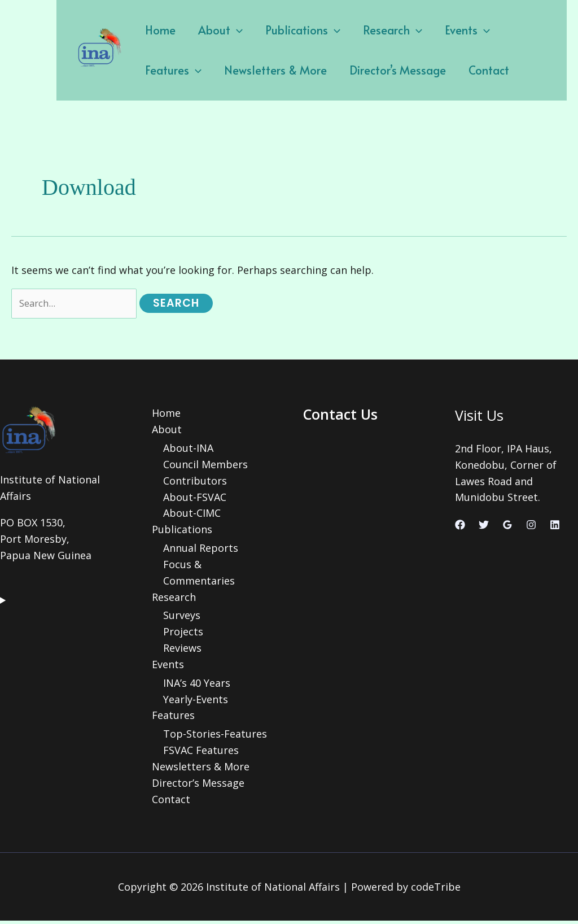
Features (510, 30)
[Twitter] (484, 527)
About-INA (188, 451)
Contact (396, 70)
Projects (183, 634)
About (212, 30)
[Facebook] (460, 527)
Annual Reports (201, 551)
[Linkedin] (555, 527)
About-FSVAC (195, 499)
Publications (289, 30)
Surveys (182, 618)
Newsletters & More (194, 70)
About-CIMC (192, 516)
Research (373, 30)
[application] (228, 30)
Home (157, 30)
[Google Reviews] (507, 527)
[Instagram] (531, 527)
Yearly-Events (196, 702)
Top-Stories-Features (215, 737)
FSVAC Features (201, 753)
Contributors (195, 483)
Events (442, 30)
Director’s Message (310, 70)
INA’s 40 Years (197, 686)
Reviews (182, 651)
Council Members (205, 467)
